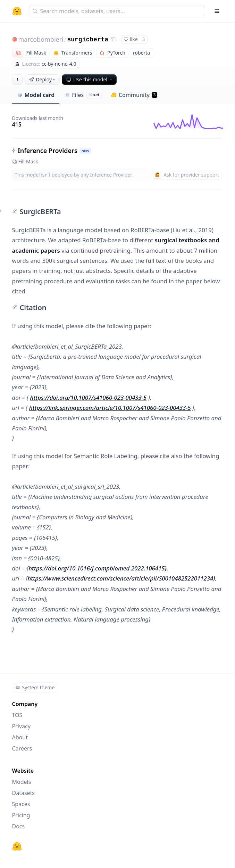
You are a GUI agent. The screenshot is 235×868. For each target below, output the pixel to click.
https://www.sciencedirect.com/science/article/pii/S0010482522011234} (121, 578)
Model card (36, 95)
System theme (35, 687)
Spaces (21, 804)
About (20, 737)
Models (22, 782)
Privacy (21, 726)
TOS (17, 715)
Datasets (24, 793)
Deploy (43, 79)
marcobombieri (41, 39)
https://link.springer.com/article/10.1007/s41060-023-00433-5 (110, 408)
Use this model (90, 79)
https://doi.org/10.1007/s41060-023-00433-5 (89, 398)
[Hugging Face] (17, 846)
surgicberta (88, 40)
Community (134, 95)
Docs (19, 826)
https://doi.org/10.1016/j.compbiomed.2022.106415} (98, 568)
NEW (85, 151)
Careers (22, 748)
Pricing (21, 815)
